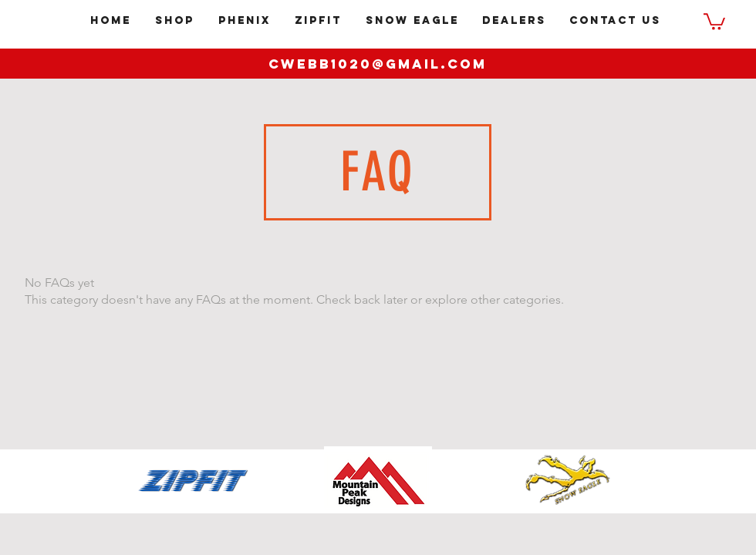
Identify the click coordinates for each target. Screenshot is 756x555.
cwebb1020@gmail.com (378, 64)
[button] (714, 21)
